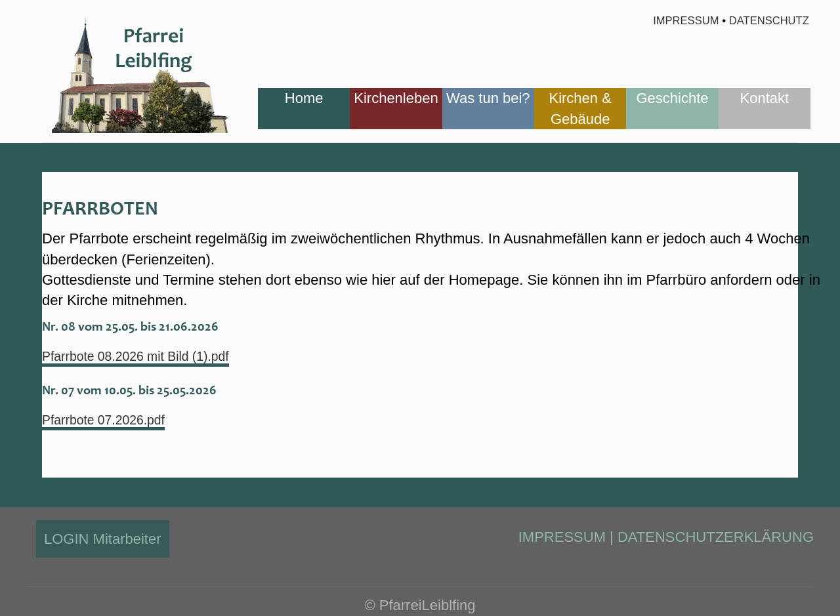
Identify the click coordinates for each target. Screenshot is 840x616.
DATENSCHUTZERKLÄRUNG (716, 537)
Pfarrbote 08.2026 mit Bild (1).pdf (148, 357)
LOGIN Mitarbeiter (103, 539)
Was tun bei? (488, 98)
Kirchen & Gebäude (580, 108)
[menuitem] (304, 109)
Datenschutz (770, 21)
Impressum (685, 21)
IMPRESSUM (562, 537)
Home (304, 98)
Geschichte (672, 98)
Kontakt (765, 98)
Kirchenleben (396, 98)
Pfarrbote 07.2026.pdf (112, 420)
